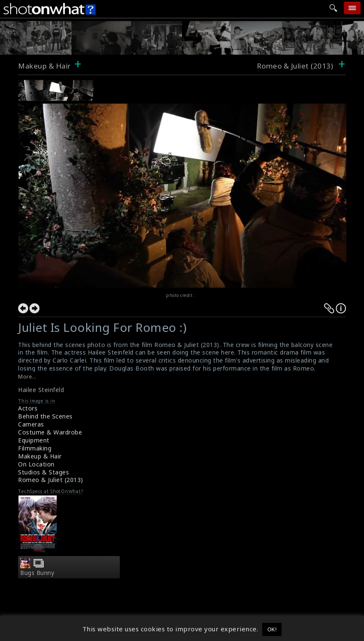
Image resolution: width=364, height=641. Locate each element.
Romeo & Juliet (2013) (51, 480)
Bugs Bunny (37, 573)
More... (27, 377)
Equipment (34, 440)
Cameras (31, 424)
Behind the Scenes (45, 416)
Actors (28, 408)
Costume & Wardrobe (50, 432)
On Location (36, 464)
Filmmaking (35, 448)
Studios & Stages (44, 472)
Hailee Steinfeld (41, 390)
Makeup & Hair (45, 66)
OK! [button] (272, 629)
